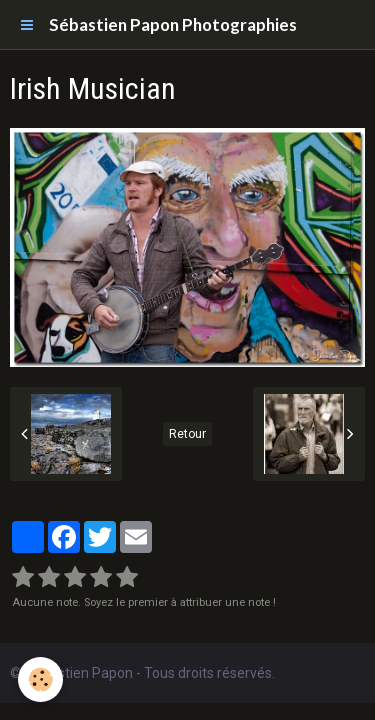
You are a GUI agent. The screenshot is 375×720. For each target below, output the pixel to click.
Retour (187, 434)
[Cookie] (40, 679)
